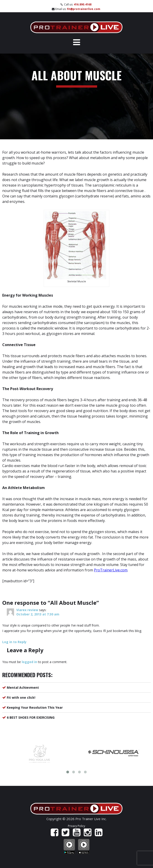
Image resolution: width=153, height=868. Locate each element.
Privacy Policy (76, 826)
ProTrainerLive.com (111, 570)
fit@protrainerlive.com (84, 9)
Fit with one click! (21, 697)
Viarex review (27, 610)
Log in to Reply (14, 642)
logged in (29, 662)
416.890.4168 (83, 4)
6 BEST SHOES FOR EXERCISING (31, 717)
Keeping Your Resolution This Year (35, 707)
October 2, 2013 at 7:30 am (38, 614)
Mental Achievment (23, 687)
